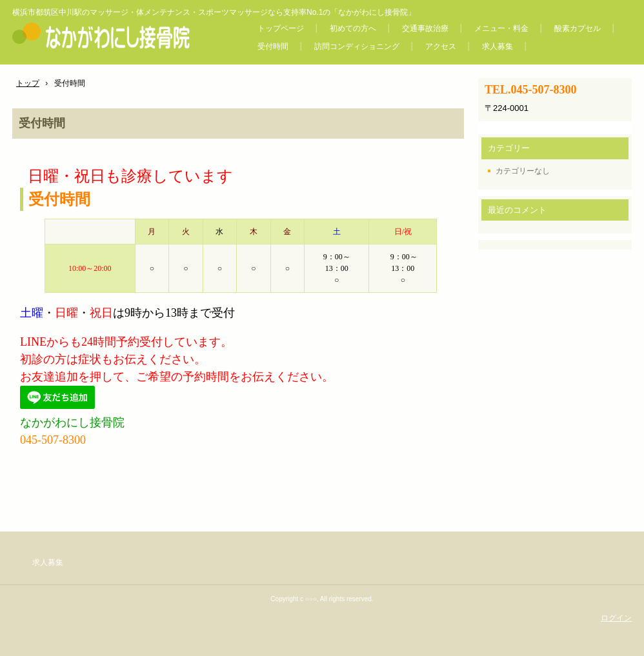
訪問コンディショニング (357, 46)
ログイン (616, 618)
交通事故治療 (425, 28)
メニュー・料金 (501, 28)
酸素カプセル (578, 28)
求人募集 (498, 46)
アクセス (441, 46)
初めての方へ (353, 28)
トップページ (281, 28)
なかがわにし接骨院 (121, 35)
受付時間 (273, 46)
